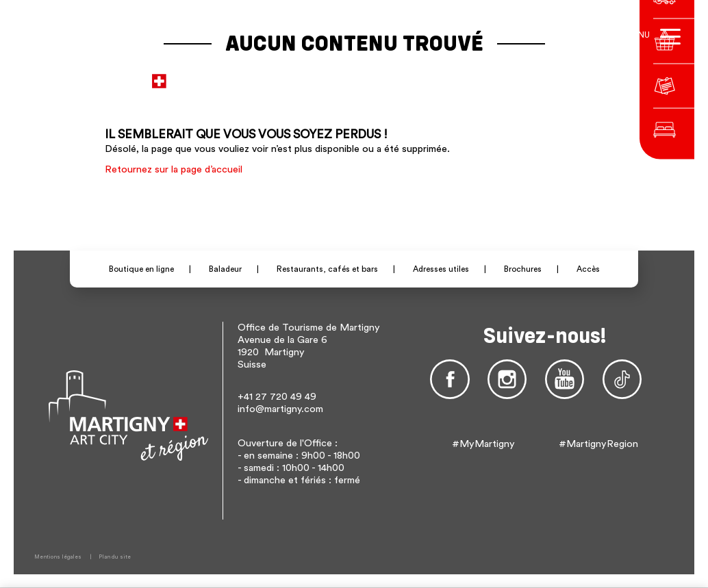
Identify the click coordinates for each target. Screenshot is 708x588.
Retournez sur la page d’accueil (174, 169)
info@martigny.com (280, 409)
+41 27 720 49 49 (277, 397)
